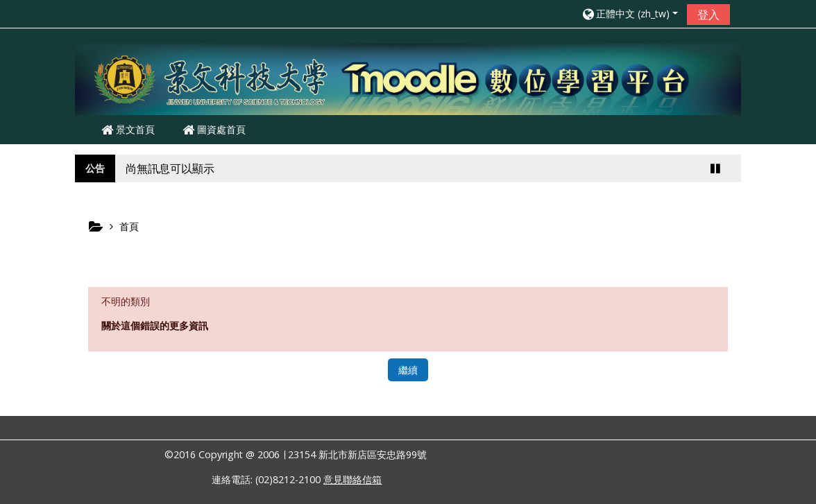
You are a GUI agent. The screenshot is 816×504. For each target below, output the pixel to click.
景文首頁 (128, 129)
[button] (629, 14)
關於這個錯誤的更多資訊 (155, 325)
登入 (708, 15)
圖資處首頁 (214, 129)
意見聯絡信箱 (352, 479)
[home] (408, 79)
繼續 (408, 370)
